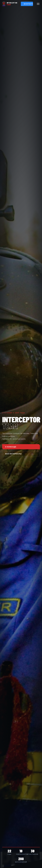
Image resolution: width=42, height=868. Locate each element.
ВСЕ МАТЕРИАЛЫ (13, 454)
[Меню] (38, 4)
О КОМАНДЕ (11, 447)
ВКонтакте (28, 4)
